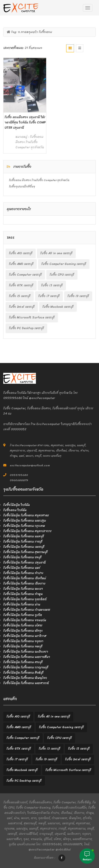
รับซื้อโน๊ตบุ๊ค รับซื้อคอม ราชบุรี (23, 542)
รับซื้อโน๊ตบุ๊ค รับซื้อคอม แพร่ (22, 568)
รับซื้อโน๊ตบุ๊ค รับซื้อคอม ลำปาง (23, 573)
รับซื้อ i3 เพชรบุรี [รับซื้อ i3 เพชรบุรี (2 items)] (52, 285)
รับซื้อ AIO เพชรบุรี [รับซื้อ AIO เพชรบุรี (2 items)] (21, 253)
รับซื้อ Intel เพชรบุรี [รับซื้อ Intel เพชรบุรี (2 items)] (22, 307)
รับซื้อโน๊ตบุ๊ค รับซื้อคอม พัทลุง (23, 631)
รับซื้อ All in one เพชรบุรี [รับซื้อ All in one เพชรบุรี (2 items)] (56, 253)
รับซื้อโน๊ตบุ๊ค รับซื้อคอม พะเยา (23, 589)
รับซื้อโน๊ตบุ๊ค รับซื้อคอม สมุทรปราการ (27, 531)
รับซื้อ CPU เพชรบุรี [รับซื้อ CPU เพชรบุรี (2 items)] (62, 275)
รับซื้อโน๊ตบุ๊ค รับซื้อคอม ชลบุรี (22, 557)
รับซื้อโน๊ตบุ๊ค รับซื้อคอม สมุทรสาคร (26, 515)
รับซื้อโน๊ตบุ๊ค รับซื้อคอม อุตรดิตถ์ (25, 599)
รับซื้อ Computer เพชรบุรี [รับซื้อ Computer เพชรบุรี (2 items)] (25, 275)
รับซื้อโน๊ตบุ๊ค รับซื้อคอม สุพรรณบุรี (25, 552)
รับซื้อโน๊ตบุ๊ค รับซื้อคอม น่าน (22, 604)
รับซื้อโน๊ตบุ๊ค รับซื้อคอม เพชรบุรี (24, 547)
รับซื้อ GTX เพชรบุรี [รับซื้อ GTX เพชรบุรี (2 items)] (21, 285)
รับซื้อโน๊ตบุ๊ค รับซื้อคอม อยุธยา (23, 641)
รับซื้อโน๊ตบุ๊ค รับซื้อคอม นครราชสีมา (27, 657)
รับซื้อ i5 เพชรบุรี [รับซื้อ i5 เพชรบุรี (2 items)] (20, 296)
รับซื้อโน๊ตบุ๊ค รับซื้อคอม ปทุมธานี (24, 563)
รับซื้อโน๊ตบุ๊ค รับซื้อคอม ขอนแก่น (25, 620)
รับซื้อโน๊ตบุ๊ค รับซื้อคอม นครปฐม (25, 521)
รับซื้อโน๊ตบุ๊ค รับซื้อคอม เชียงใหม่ (25, 578)
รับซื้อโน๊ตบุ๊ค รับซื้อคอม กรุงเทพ (24, 526)
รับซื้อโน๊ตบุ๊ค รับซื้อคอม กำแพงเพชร (27, 610)
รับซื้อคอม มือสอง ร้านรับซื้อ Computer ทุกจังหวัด (30, 142)
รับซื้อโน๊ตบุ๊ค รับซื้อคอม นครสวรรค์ (26, 683)
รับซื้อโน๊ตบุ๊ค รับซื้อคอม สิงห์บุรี (23, 673)
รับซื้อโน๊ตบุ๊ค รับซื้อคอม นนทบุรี (24, 536)
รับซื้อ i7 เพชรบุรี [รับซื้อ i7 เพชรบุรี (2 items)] (49, 296)
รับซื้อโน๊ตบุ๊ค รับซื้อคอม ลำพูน (23, 594)
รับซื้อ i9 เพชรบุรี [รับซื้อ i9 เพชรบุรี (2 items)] (78, 296)
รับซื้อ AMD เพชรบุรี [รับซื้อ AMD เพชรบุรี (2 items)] (21, 264)
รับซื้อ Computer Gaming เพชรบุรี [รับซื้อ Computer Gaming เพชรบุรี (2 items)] (64, 264)
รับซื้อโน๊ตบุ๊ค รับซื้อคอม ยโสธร (23, 625)
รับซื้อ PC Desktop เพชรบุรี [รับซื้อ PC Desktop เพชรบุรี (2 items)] (26, 328)
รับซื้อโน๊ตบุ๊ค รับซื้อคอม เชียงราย (24, 584)
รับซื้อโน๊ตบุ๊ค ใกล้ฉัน (17, 505)
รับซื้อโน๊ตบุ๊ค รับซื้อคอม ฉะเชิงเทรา (26, 652)
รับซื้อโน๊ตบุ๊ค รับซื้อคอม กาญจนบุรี (26, 667)
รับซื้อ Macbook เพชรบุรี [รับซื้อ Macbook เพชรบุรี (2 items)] (58, 307)
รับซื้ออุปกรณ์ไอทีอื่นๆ (22, 186)
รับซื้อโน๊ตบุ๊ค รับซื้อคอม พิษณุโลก (25, 678)
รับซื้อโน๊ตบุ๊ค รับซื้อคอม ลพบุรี (23, 646)
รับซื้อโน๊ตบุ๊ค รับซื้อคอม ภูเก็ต (23, 615)
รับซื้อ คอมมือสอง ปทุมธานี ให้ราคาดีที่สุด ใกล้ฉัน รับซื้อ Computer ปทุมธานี (25, 122)
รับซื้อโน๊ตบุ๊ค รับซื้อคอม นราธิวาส (25, 636)
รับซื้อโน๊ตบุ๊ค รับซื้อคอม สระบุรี (23, 662)
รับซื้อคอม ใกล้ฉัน (15, 510)
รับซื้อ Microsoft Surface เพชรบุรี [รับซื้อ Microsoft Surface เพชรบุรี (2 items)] (32, 317)
